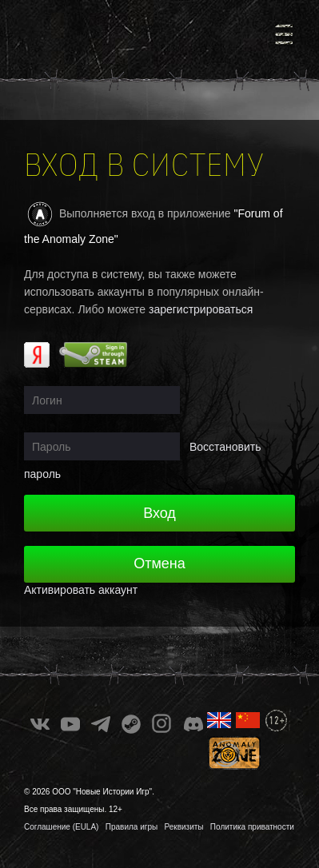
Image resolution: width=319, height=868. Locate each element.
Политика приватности (252, 827)
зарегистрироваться (201, 309)
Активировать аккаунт (81, 590)
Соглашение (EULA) (61, 827)
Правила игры (132, 827)
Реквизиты (184, 827)
